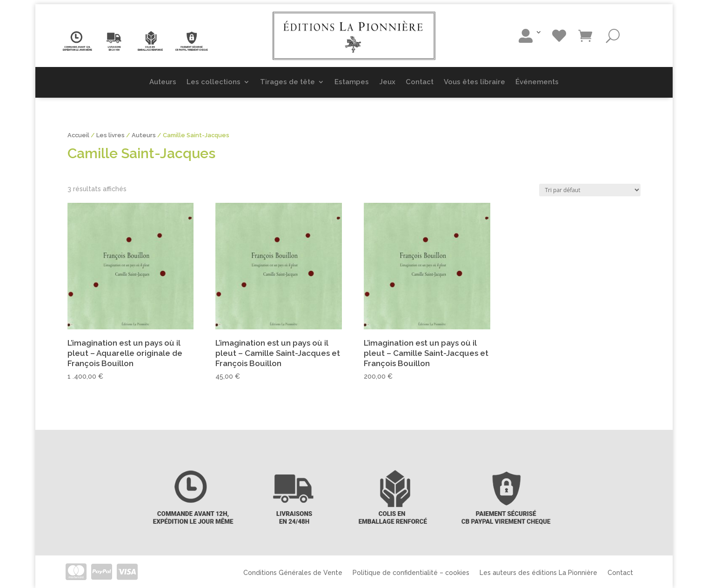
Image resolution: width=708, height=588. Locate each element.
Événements (537, 82)
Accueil (78, 135)
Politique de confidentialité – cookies (411, 572)
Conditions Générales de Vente (293, 572)
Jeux (387, 82)
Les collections (214, 82)
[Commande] (590, 190)
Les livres (110, 135)
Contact (420, 82)
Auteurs (163, 82)
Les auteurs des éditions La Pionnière (538, 572)
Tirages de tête (287, 82)
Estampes (352, 82)
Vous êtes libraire (474, 82)
